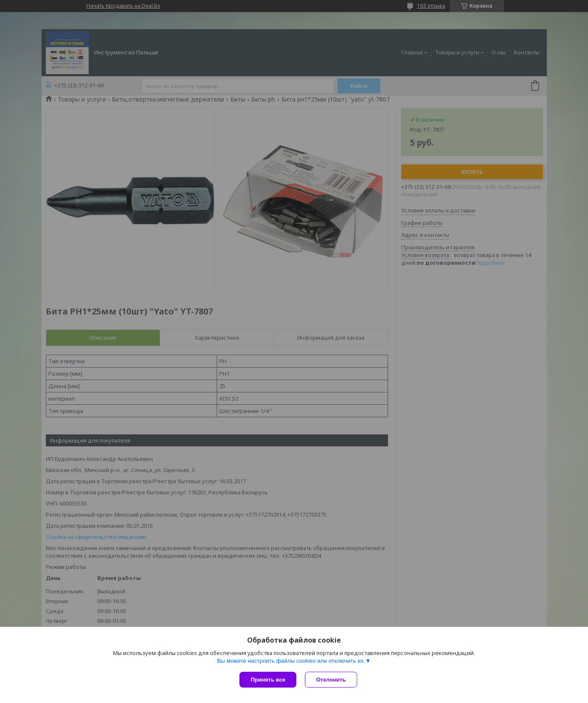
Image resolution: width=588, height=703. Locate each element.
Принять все (268, 680)
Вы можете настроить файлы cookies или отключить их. (291, 661)
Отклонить (331, 680)
